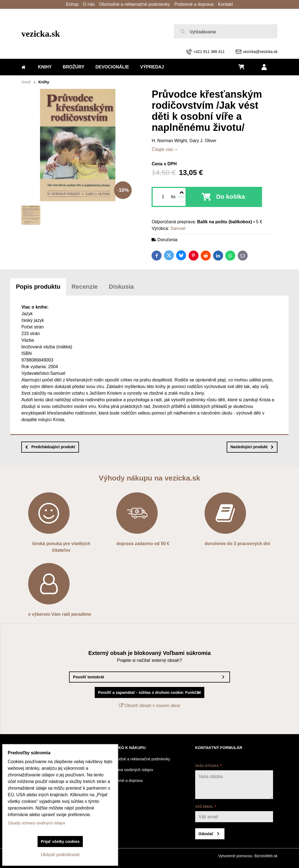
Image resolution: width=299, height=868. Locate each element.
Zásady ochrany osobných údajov (37, 823)
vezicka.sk (41, 34)
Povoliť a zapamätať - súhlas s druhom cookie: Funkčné (150, 692)
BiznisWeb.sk (266, 856)
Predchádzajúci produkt (50, 447)
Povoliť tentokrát (88, 677)
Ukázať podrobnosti (60, 855)
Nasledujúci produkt (252, 447)
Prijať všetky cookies (60, 842)
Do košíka (231, 197)
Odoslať (206, 834)
